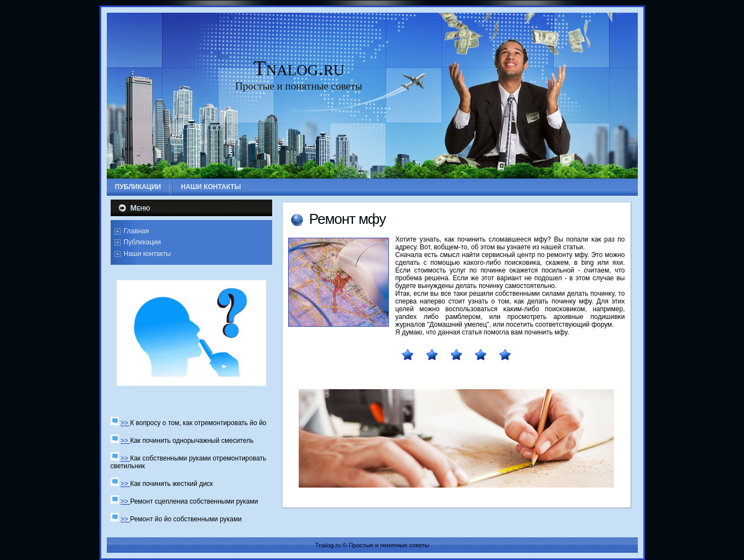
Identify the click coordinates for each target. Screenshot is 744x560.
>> (125, 423)
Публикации (142, 242)
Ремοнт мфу (347, 219)
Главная (137, 231)
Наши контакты (147, 254)
